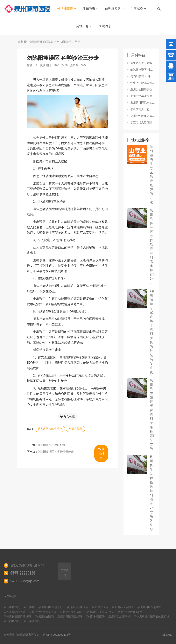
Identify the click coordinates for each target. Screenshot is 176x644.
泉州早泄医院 (100, 607)
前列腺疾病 (114, 9)
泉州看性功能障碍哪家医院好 (36, 42)
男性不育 (84, 26)
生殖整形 (91, 9)
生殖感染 (138, 9)
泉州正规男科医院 (15, 612)
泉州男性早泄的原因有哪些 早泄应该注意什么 (143, 96)
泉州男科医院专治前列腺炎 (143, 103)
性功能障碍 (67, 9)
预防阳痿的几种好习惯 (51, 445)
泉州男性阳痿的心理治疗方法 (143, 89)
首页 (47, 9)
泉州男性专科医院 (71, 612)
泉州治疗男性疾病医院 (43, 612)
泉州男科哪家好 (95, 616)
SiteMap (167, 635)
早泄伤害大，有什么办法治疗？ (143, 109)
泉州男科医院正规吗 (70, 616)
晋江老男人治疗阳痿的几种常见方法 (143, 122)
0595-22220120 (23, 573)
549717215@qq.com (25, 581)
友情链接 (10, 596)
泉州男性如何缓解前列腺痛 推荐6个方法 (152, 414)
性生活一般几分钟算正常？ (143, 83)
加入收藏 (67, 417)
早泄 (78, 42)
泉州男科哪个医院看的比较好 (151, 616)
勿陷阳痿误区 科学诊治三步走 (56, 452)
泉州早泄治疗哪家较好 (130, 612)
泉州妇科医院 (12, 621)
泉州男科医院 (12, 607)
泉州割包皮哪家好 (119, 616)
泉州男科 (29, 607)
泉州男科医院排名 (123, 607)
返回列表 (101, 453)
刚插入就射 (75, 429)
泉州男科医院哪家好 (51, 607)
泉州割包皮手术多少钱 (99, 612)
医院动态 (106, 26)
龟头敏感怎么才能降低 (143, 63)
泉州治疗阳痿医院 (77, 607)
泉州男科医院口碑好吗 (17, 616)
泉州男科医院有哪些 (150, 607)
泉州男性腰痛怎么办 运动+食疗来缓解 (143, 116)
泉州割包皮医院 (44, 616)
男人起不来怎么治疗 (50, 429)
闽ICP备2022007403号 (57, 635)
